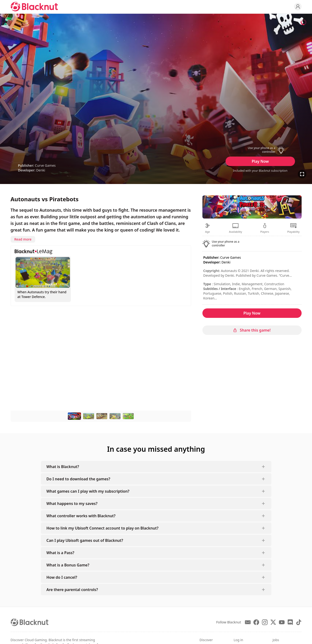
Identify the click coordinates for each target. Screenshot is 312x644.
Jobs (276, 640)
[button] (260, 150)
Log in (238, 640)
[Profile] (298, 7)
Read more (23, 239)
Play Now (260, 161)
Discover (206, 640)
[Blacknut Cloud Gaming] (34, 7)
